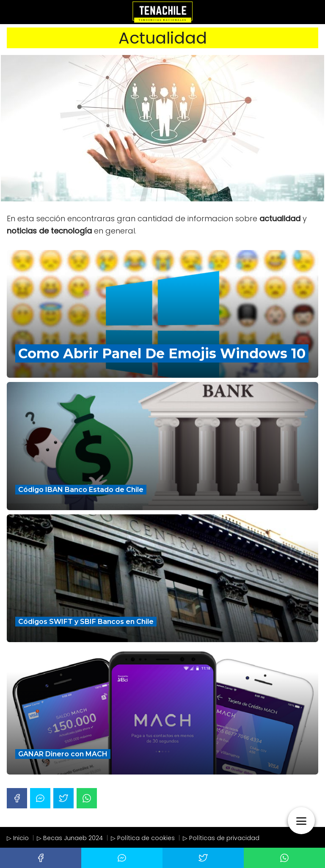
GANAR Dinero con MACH (63, 754)
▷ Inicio (18, 838)
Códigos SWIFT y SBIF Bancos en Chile (86, 622)
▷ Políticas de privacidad (221, 838)
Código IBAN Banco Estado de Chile (81, 490)
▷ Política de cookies (143, 838)
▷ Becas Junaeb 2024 (70, 838)
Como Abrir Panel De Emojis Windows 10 (162, 353)
